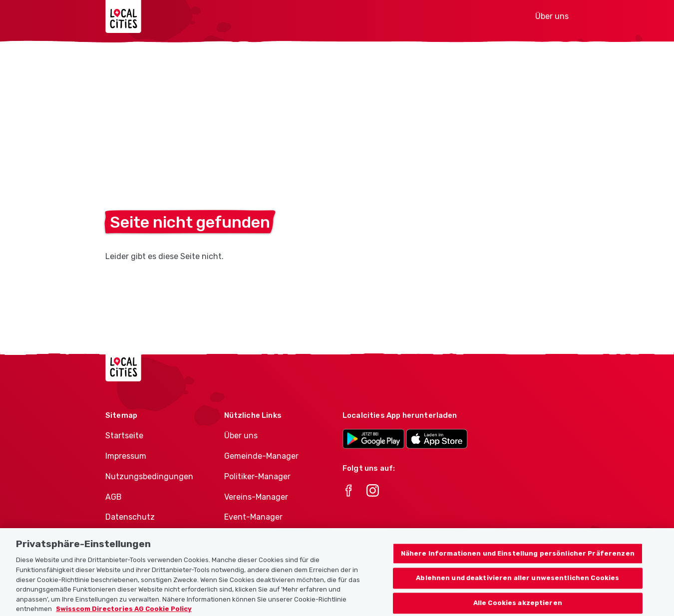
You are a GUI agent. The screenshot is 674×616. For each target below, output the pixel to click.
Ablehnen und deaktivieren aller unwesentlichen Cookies (517, 588)
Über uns (552, 16)
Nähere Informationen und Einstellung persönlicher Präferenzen (518, 563)
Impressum (126, 456)
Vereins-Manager (256, 497)
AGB (114, 497)
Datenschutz (130, 517)
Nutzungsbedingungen (149, 476)
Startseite (124, 436)
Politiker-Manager (257, 476)
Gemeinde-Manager (261, 456)
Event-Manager (253, 517)
